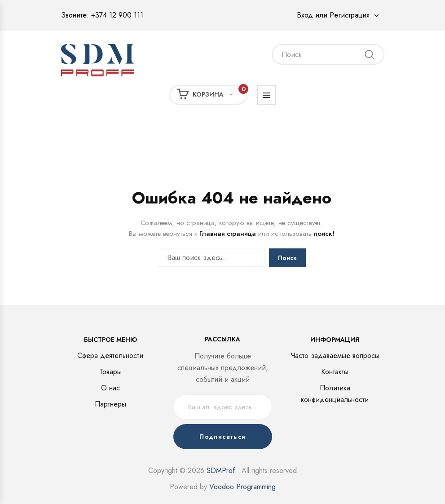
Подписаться (222, 437)
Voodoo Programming (242, 487)
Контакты (335, 372)
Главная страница (228, 234)
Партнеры (110, 404)
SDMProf (221, 471)
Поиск (287, 258)
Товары (110, 372)
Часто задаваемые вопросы (335, 356)
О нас (110, 388)
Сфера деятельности (110, 356)
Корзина (212, 94)
